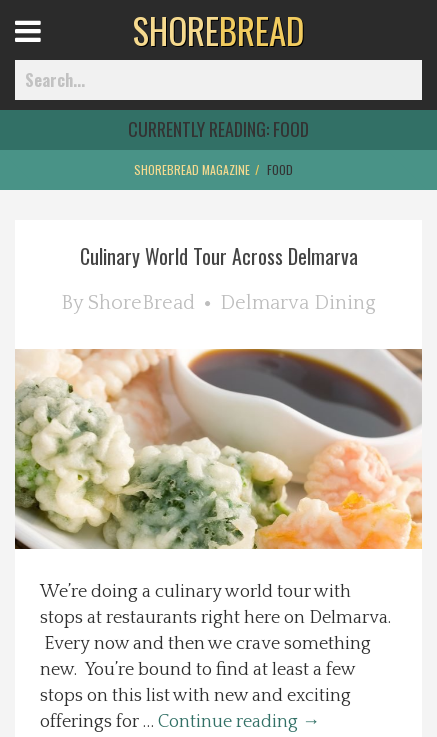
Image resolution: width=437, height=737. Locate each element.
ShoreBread (141, 303)
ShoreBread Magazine (192, 169)
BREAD (218, 30)
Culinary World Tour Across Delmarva (219, 256)
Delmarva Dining (298, 303)
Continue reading (239, 722)
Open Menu (52, 49)
